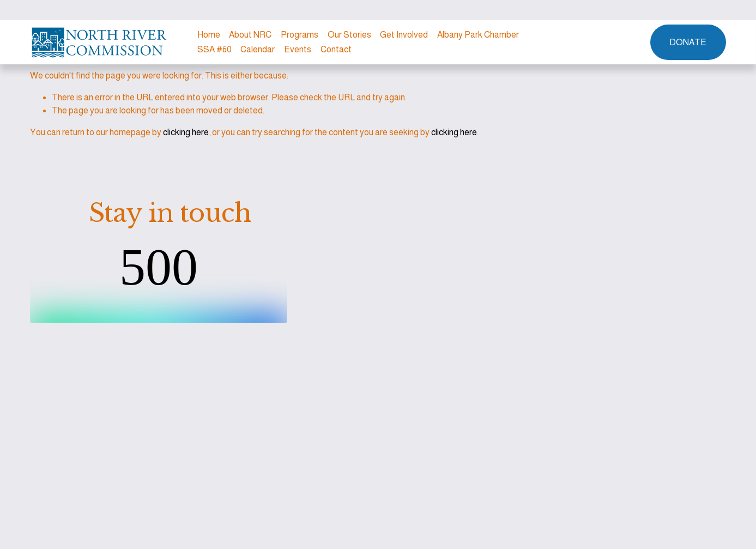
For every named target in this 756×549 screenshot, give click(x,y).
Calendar (258, 49)
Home (209, 35)
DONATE (688, 42)
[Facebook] (616, 43)
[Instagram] (596, 43)
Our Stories (349, 35)
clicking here (186, 132)
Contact (336, 49)
